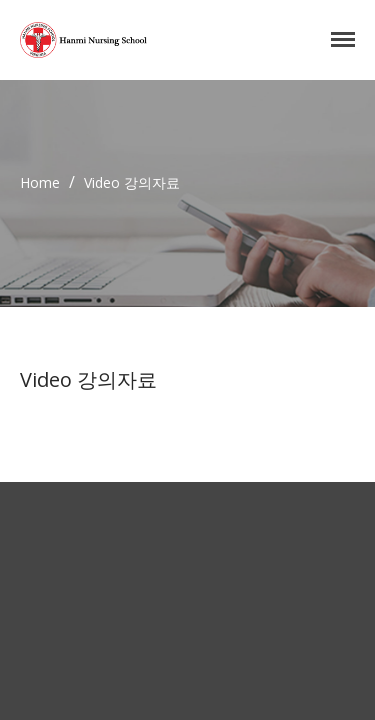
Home (40, 182)
